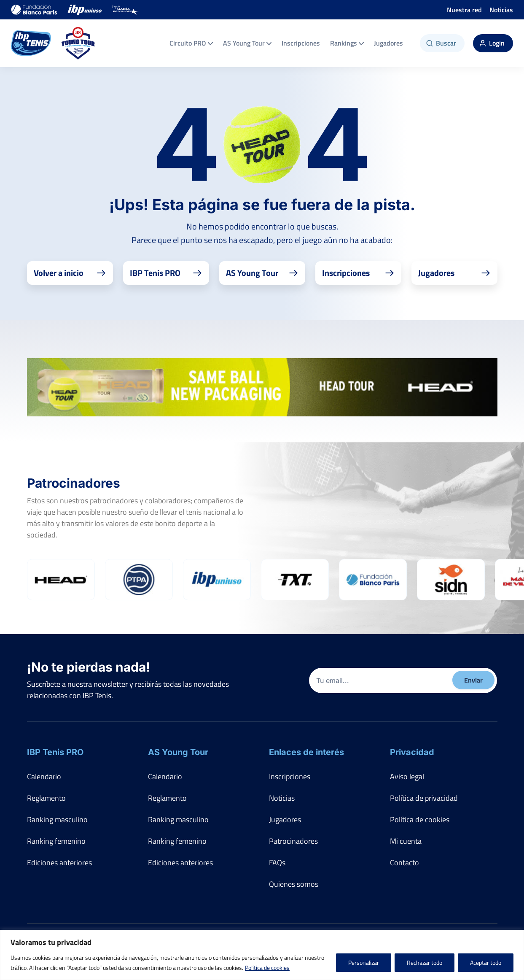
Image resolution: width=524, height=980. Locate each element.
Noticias (501, 10)
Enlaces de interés (306, 752)
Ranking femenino (56, 841)
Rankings (347, 43)
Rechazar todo (425, 962)
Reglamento (46, 798)
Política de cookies (267, 968)
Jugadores (388, 43)
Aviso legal (407, 776)
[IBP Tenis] (31, 43)
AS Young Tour (247, 43)
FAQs (277, 863)
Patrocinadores (293, 841)
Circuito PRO (191, 43)
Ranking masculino (57, 819)
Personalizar (364, 962)
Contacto (404, 863)
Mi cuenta (406, 841)
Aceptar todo (486, 962)
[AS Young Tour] (78, 43)
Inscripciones (301, 43)
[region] (262, 955)
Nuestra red (464, 10)
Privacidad (412, 752)
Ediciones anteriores (59, 863)
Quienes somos (294, 884)
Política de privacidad (424, 798)
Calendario (44, 776)
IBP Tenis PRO (55, 752)
